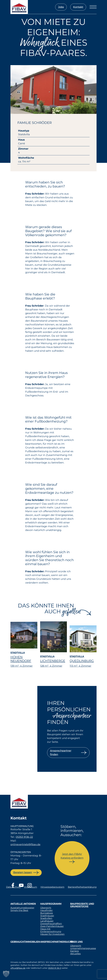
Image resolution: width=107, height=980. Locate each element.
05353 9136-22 (24, 837)
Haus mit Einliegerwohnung (51, 930)
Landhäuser (47, 921)
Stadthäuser (47, 916)
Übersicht (46, 908)
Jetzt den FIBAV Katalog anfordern (72, 856)
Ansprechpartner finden (61, 753)
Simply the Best (19, 910)
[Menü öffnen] (93, 7)
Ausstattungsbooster (22, 908)
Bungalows (47, 913)
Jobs (61, 7)
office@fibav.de (18, 968)
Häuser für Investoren (52, 934)
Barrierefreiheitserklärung (82, 887)
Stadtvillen (46, 918)
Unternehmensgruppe (83, 948)
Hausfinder (46, 910)
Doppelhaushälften (51, 924)
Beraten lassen (23, 872)
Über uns (76, 942)
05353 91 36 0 (55, 968)
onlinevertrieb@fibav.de (25, 844)
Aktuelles (75, 954)
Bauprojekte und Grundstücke (82, 905)
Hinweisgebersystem (52, 887)
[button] (6, 974)
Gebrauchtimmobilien (25, 942)
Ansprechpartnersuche (57, 942)
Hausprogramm (51, 904)
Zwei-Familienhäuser (52, 926)
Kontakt (78, 7)
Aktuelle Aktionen (23, 904)
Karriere (75, 951)
